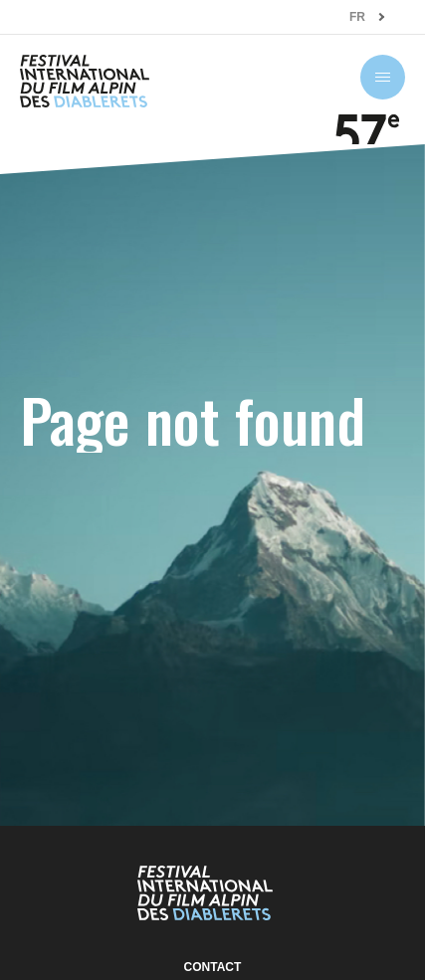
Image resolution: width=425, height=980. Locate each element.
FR (357, 17)
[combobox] (367, 17)
